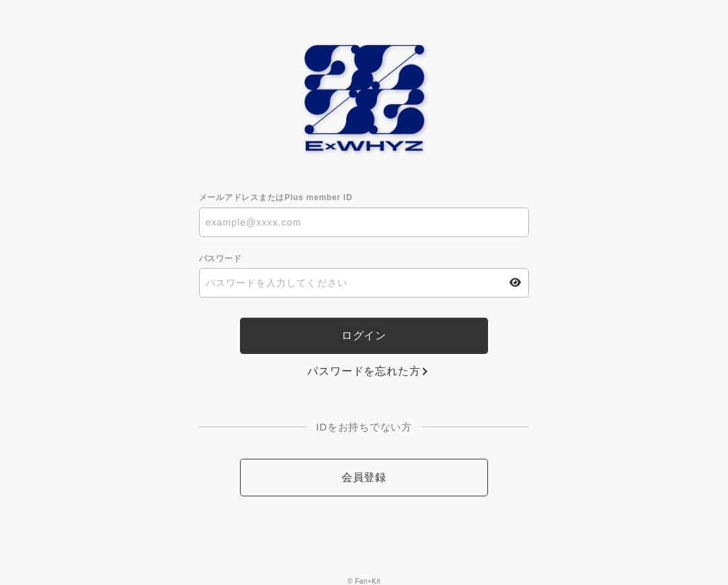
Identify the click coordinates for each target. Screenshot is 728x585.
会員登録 (364, 477)
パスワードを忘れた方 (364, 371)
